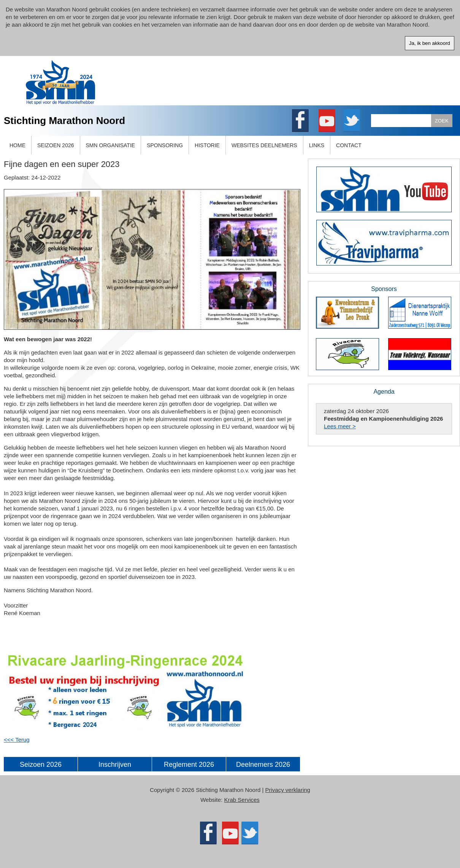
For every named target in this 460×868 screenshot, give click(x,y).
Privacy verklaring (288, 790)
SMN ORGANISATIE (111, 145)
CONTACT (349, 145)
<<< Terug (17, 740)
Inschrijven (115, 765)
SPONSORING (165, 145)
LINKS (317, 145)
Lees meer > (340, 426)
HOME (17, 145)
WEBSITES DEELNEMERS (264, 145)
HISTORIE (207, 145)
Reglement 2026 (189, 765)
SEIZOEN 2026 (56, 145)
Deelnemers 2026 (263, 765)
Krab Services (242, 800)
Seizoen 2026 (41, 765)
